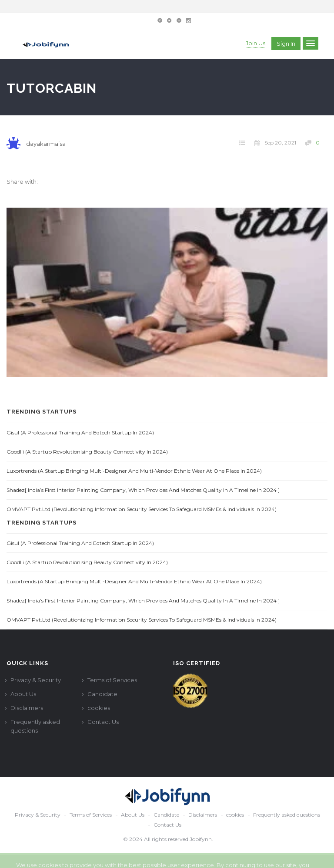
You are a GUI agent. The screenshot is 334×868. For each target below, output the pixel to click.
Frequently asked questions (35, 726)
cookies (99, 708)
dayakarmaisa (46, 144)
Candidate (102, 694)
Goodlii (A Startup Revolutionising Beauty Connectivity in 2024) (87, 452)
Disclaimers (27, 708)
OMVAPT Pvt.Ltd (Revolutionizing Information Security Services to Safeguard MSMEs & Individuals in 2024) (142, 509)
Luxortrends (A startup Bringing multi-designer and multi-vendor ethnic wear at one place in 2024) (134, 471)
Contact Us (103, 722)
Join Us (256, 43)
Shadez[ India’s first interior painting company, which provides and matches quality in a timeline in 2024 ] (143, 490)
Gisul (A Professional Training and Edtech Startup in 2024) (80, 432)
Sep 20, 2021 (275, 143)
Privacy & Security (36, 680)
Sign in (286, 44)
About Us (23, 694)
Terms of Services (112, 680)
